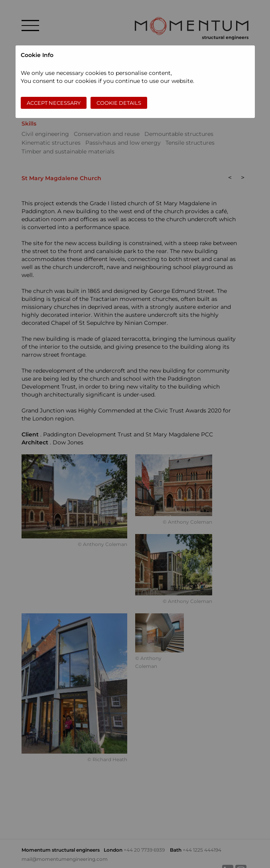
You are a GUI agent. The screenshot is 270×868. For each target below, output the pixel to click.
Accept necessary (54, 103)
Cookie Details (119, 103)
